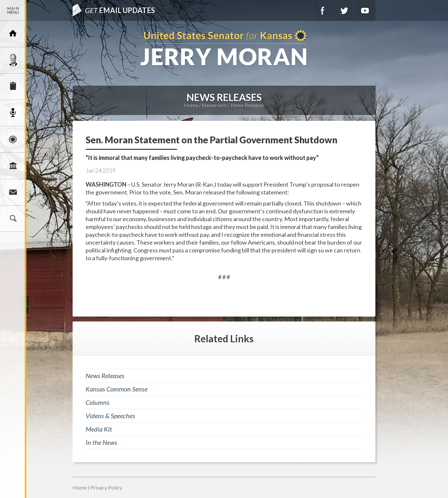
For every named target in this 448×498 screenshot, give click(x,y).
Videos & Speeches (110, 416)
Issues (13, 139)
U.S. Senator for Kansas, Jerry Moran (224, 48)
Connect (13, 192)
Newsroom (13, 113)
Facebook (323, 10)
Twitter (344, 10)
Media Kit (99, 429)
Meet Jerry (13, 60)
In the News (101, 442)
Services (13, 87)
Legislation (13, 166)
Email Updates (120, 10)
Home (191, 105)
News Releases (248, 105)
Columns (98, 402)
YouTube (365, 10)
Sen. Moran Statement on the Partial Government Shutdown (211, 140)
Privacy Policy (106, 487)
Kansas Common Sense (117, 389)
